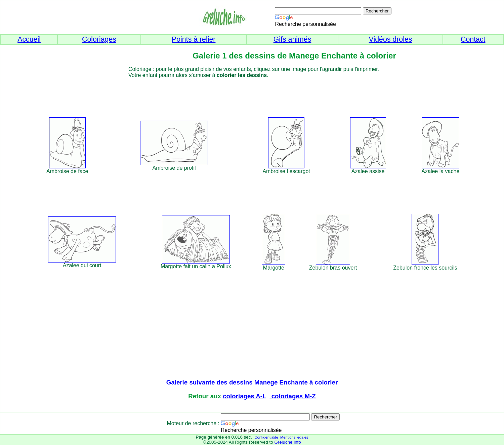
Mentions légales (294, 437)
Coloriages (99, 39)
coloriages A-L (244, 396)
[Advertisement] (264, 93)
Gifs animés (292, 39)
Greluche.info (287, 442)
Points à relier (194, 39)
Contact (473, 39)
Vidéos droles (391, 39)
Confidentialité (266, 437)
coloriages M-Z (293, 396)
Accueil (29, 39)
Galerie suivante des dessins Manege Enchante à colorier (252, 382)
